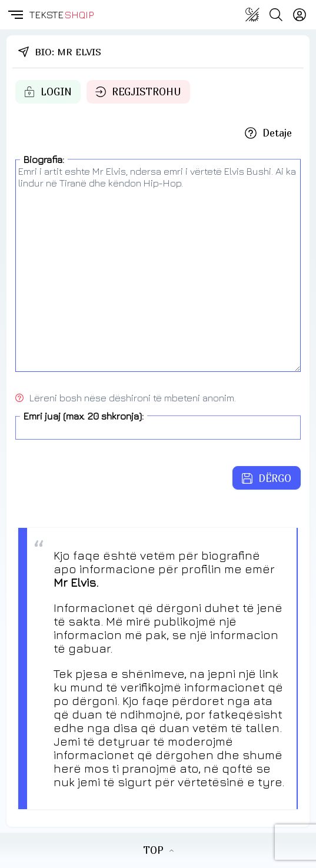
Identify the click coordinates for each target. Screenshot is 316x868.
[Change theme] (252, 15)
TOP (158, 850)
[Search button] (276, 15)
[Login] (300, 15)
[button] (15, 15)
